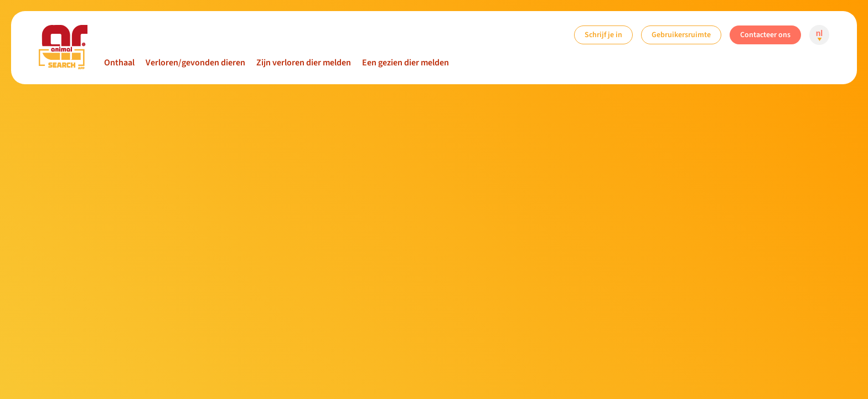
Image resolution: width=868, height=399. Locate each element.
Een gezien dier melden (405, 63)
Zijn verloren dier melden (304, 63)
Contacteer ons (765, 35)
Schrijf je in (603, 35)
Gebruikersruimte (681, 35)
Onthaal (119, 63)
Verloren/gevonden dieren (195, 63)
